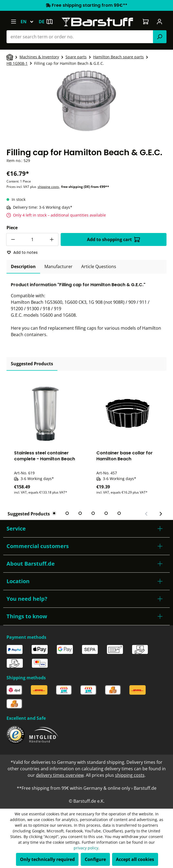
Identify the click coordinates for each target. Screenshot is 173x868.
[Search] (160, 37)
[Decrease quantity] (13, 239)
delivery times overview (60, 775)
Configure (95, 859)
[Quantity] (32, 239)
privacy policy (86, 848)
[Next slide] (161, 514)
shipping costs (48, 187)
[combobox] (80, 37)
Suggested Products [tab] (32, 364)
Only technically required (47, 859)
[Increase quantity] (52, 239)
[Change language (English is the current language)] (30, 22)
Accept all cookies (135, 859)
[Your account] (160, 22)
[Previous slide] (146, 514)
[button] (86, 529)
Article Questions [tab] (99, 266)
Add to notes (22, 252)
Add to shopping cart (113, 239)
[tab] (23, 267)
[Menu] (13, 22)
